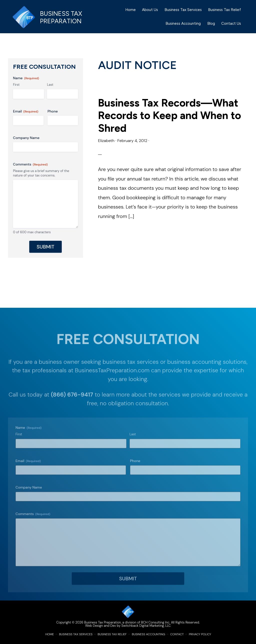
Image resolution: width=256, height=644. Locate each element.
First (16, 85)
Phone (53, 111)
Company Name (26, 138)
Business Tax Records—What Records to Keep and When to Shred (169, 115)
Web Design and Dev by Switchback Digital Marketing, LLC (128, 626)
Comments (30, 164)
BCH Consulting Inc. (155, 622)
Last (50, 85)
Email (26, 111)
